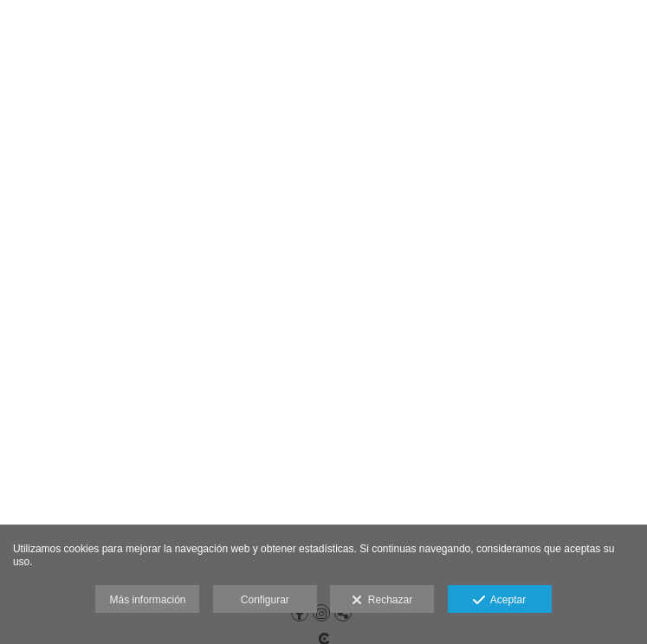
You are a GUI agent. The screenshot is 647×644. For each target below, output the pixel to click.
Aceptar (499, 601)
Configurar (265, 600)
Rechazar (382, 601)
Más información (147, 600)
